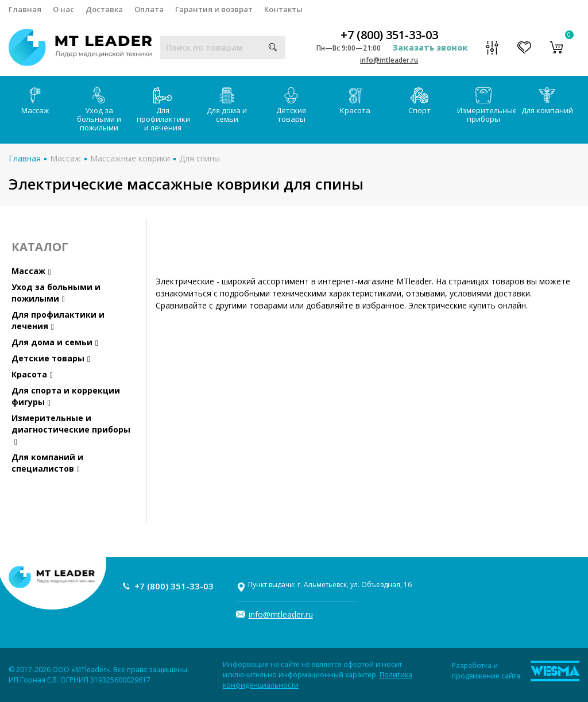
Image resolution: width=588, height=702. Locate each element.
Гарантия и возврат (214, 9)
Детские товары (291, 106)
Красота (355, 101)
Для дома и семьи (227, 106)
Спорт (419, 101)
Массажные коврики (130, 158)
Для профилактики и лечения (163, 110)
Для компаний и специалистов (47, 463)
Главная (25, 9)
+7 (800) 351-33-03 (389, 35)
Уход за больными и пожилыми (99, 110)
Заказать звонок (430, 47)
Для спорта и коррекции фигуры (66, 396)
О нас (63, 9)
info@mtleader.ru (389, 60)
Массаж (35, 101)
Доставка (104, 9)
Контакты (283, 9)
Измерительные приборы (486, 106)
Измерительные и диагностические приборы (71, 429)
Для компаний (547, 101)
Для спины (200, 158)
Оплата (149, 9)
